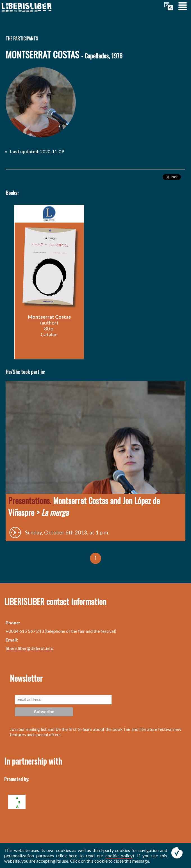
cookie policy (119, 855)
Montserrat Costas (49, 317)
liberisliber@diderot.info (29, 648)
